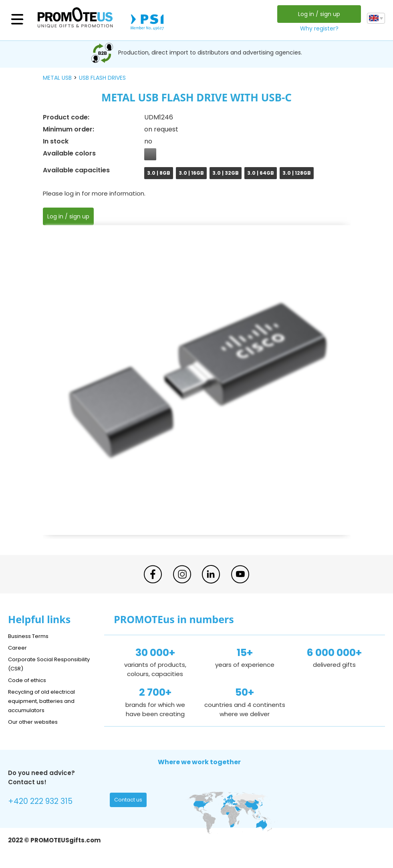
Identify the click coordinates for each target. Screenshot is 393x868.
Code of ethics (30, 680)
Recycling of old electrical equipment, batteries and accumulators (47, 701)
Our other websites (37, 722)
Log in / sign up (317, 14)
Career (18, 647)
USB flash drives (102, 78)
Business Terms (31, 636)
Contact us (130, 801)
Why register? (318, 28)
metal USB (57, 78)
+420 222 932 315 (44, 802)
